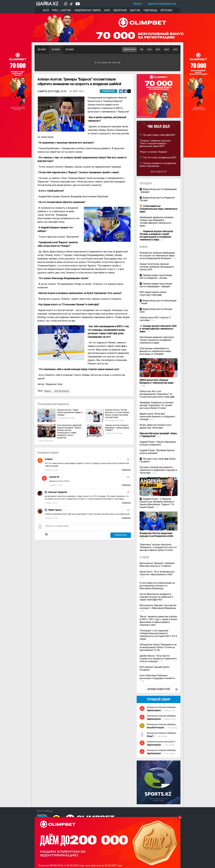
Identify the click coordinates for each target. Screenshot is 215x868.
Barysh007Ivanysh (155, 728)
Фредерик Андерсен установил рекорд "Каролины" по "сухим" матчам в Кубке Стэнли (156, 405)
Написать (121, 535)
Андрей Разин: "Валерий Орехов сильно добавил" (157, 452)
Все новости (159, 172)
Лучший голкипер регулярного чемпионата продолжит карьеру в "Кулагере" (158, 470)
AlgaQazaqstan (154, 710)
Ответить (126, 470)
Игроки (166, 10)
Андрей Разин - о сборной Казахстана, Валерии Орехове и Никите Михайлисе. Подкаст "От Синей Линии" (157, 503)
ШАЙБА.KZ (47, 4)
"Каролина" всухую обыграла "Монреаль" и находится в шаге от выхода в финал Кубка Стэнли (158, 547)
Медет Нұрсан (55, 510)
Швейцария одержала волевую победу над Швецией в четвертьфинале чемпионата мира (157, 221)
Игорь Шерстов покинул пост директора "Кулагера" (156, 426)
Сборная (120, 10)
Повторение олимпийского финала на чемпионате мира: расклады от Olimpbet (156, 351)
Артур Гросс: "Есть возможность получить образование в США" (157, 573)
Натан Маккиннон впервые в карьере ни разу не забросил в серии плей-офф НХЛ (156, 597)
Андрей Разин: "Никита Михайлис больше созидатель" (158, 443)
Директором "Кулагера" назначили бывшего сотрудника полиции (157, 417)
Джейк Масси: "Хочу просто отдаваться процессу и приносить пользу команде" (158, 659)
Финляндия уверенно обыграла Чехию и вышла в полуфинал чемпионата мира (157, 340)
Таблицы (150, 10)
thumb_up (128, 459)
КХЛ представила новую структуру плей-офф (153, 294)
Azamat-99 (54, 477)
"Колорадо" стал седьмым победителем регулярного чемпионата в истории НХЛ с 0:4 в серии (158, 635)
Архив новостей (159, 689)
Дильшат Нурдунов (58, 492)
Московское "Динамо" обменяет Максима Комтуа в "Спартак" (157, 565)
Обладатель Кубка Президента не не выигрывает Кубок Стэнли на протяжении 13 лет (158, 647)
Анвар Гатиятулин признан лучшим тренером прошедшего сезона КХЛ (157, 267)
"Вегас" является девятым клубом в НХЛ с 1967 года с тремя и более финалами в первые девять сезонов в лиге (158, 621)
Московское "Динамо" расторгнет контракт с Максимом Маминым (158, 607)
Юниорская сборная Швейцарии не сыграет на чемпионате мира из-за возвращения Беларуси (157, 256)
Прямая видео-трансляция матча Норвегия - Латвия (156, 277)
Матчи (135, 10)
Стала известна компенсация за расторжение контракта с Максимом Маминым (157, 586)
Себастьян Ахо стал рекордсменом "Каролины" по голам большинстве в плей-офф (157, 394)
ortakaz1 (49, 459)
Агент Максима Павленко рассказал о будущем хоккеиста (157, 677)
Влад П (150, 736)
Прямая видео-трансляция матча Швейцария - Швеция (156, 285)
